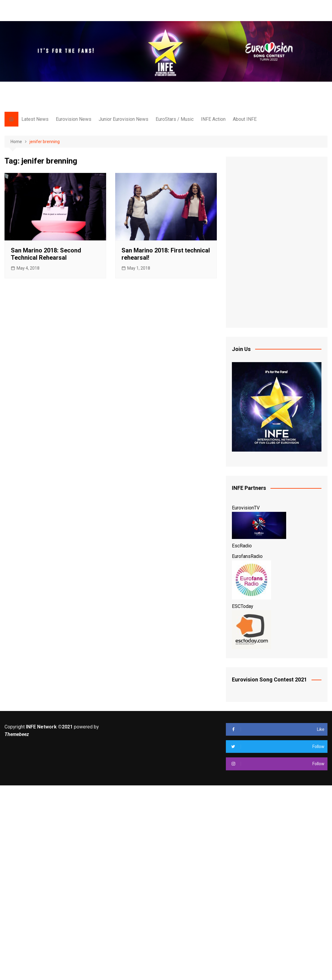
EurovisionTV (246, 508)
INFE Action (213, 119)
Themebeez (17, 734)
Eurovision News (74, 119)
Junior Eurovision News (123, 119)
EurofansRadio (247, 556)
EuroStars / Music (175, 119)
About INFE (245, 119)
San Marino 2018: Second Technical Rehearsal (46, 254)
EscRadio (242, 546)
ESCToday (243, 606)
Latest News (35, 119)
